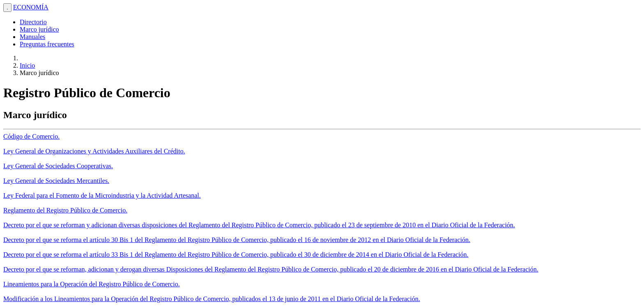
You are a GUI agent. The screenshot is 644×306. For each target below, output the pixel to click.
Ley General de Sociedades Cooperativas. (58, 166)
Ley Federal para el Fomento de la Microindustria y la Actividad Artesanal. (102, 195)
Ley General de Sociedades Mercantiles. (56, 181)
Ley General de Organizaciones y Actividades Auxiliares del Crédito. (94, 151)
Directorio (33, 22)
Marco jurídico (39, 29)
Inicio (27, 65)
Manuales (32, 37)
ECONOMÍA (31, 7)
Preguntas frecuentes (47, 44)
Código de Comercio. (31, 136)
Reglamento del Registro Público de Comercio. (65, 210)
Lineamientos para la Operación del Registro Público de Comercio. (92, 284)
